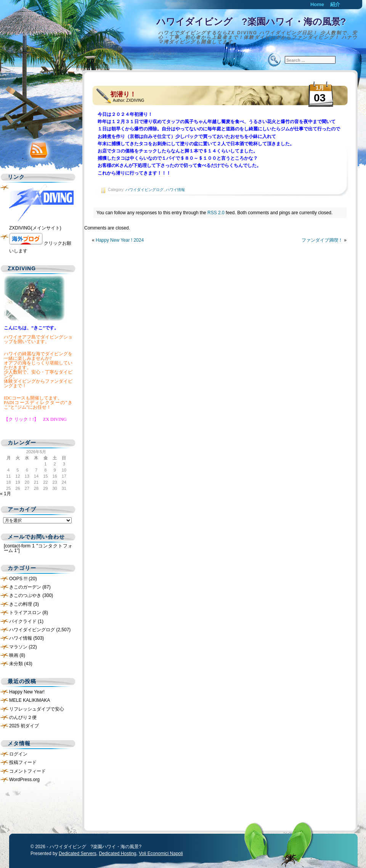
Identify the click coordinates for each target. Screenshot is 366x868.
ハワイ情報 (175, 190)
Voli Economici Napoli (161, 854)
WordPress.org (24, 780)
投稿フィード (23, 762)
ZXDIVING (135, 100)
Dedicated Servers (78, 854)
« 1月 (6, 494)
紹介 (335, 4)
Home (317, 4)
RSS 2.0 (216, 213)
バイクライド (23, 621)
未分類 (16, 664)
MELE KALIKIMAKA (30, 700)
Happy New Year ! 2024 (120, 240)
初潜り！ (123, 94)
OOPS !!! (18, 579)
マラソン (18, 647)
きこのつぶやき (25, 595)
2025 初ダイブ (24, 726)
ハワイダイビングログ (144, 190)
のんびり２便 (23, 717)
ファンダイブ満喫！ (322, 240)
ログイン (18, 754)
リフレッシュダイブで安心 (37, 709)
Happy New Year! (27, 692)
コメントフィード (27, 771)
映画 (14, 655)
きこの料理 (21, 604)
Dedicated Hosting (117, 854)
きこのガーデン (25, 587)
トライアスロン (25, 613)
